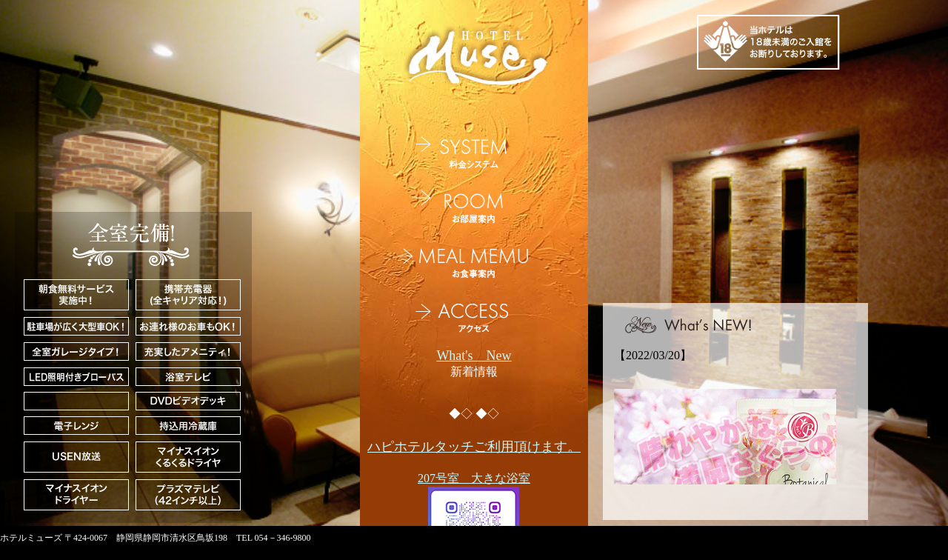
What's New (474, 356)
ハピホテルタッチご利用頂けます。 (474, 447)
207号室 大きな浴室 (474, 478)
